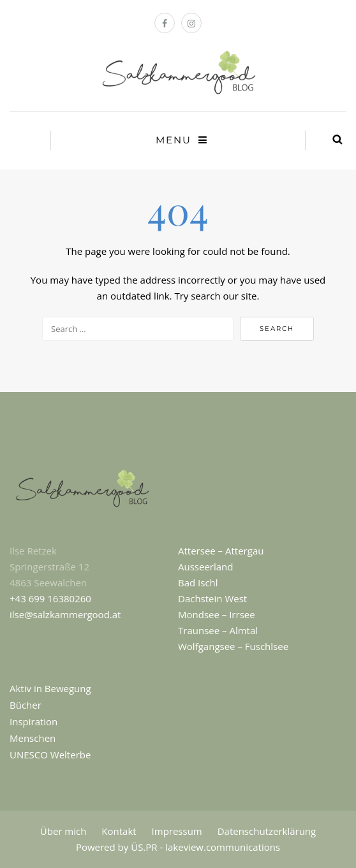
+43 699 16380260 (50, 598)
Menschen (33, 738)
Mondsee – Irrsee (217, 614)
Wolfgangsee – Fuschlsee (233, 646)
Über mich (63, 831)
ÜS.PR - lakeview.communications (205, 847)
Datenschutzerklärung (267, 831)
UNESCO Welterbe (50, 755)
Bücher (26, 705)
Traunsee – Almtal (218, 630)
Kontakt (119, 831)
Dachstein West (212, 598)
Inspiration (33, 721)
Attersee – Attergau (221, 551)
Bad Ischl (198, 582)
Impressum (177, 831)
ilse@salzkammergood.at (65, 614)
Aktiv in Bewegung (50, 688)
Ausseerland (205, 567)
